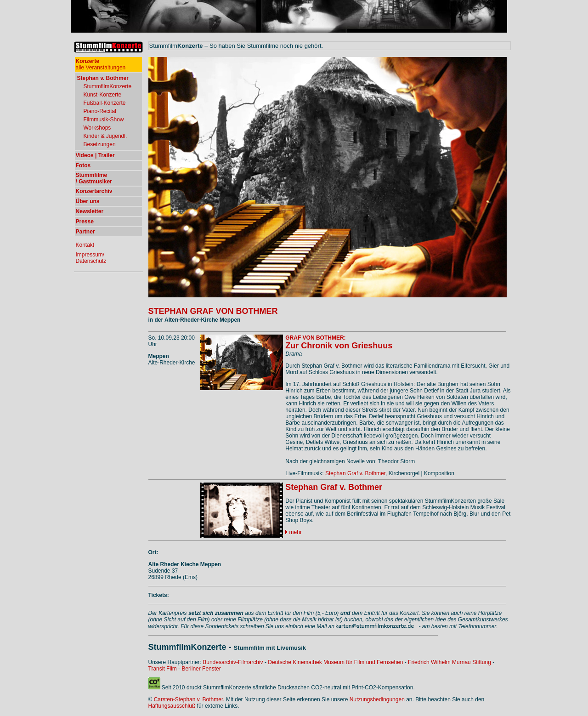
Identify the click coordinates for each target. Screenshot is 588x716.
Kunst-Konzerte (103, 95)
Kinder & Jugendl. (105, 136)
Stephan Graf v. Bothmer (355, 473)
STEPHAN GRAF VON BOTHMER (213, 311)
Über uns (88, 201)
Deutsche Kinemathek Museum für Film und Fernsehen (335, 662)
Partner (85, 232)
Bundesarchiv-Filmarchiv (233, 662)
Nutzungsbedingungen (377, 699)
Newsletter (90, 211)
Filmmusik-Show (104, 119)
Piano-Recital (100, 111)
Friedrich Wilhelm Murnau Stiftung (449, 662)
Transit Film (163, 669)
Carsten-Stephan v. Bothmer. (189, 699)
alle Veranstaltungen (101, 64)
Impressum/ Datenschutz (91, 258)
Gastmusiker (95, 182)
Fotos (83, 165)
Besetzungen (100, 144)
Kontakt (85, 245)
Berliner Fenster (201, 669)
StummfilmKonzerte (108, 86)
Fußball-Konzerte (105, 103)
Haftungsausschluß (172, 706)
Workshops (97, 128)
